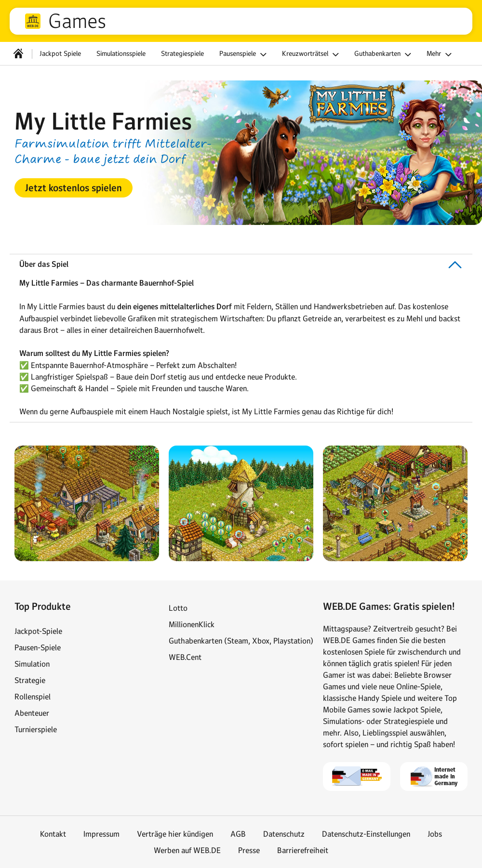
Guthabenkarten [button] (384, 54)
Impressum (101, 834)
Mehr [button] (441, 54)
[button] (74, 188)
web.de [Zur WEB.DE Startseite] (33, 21)
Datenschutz (284, 834)
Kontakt (53, 834)
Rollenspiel (33, 697)
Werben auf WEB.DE (187, 850)
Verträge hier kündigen (175, 834)
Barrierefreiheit (303, 850)
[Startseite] (18, 53)
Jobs (435, 834)
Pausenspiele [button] (244, 54)
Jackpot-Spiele (38, 631)
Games (77, 21)
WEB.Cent (185, 657)
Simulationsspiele (121, 53)
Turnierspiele (36, 729)
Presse (249, 850)
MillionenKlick (192, 624)
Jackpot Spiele (60, 53)
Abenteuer (32, 713)
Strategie (30, 680)
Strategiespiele (182, 53)
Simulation (32, 664)
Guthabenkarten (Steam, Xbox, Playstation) (241, 641)
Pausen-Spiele (38, 647)
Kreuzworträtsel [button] (312, 54)
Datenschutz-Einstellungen (366, 834)
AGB (238, 834)
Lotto (178, 608)
